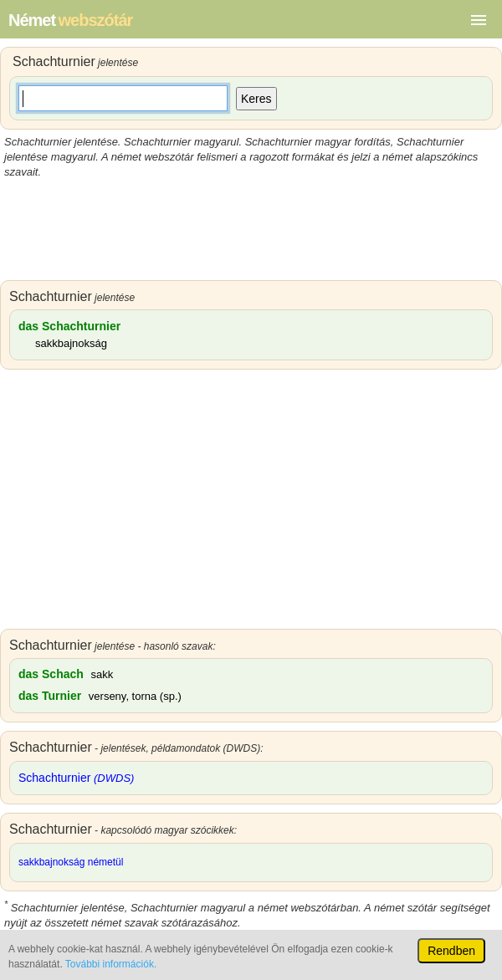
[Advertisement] (251, 230)
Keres (256, 99)
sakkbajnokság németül (71, 862)
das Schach (51, 674)
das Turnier (50, 696)
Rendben (451, 951)
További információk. (111, 964)
